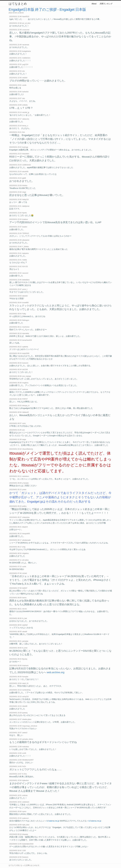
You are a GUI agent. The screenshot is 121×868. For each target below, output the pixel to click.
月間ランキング (106, 4)
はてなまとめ (18, 4)
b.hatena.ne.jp (53, 821)
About (94, 4)
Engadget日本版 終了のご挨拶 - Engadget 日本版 (47, 9)
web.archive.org (56, 672)
